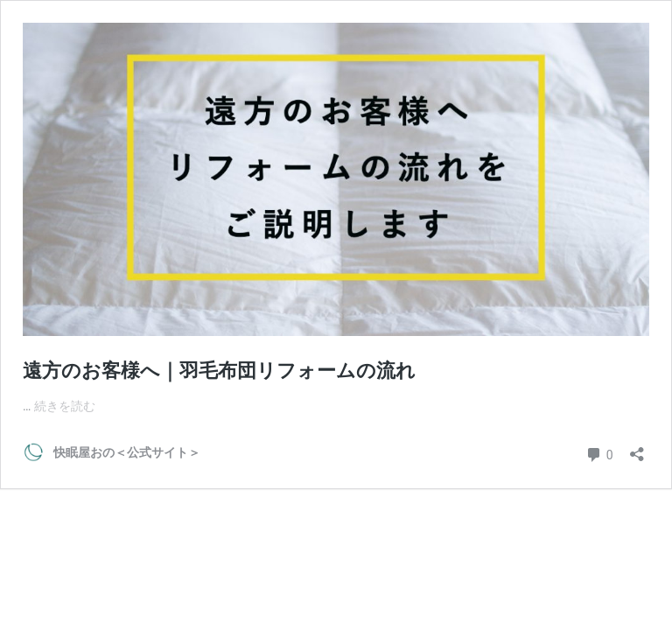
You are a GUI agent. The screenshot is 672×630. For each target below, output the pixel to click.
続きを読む (65, 406)
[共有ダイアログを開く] (637, 448)
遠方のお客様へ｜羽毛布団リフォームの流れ (219, 371)
